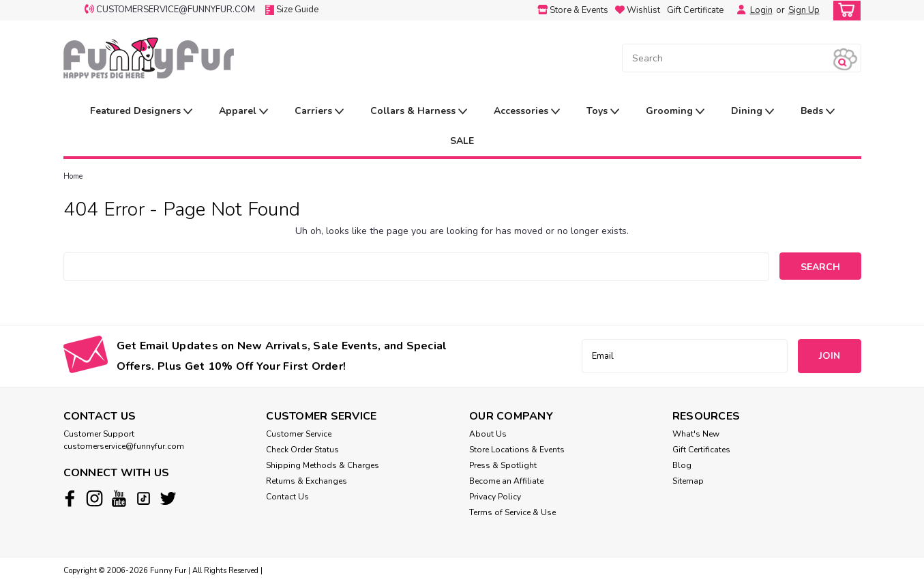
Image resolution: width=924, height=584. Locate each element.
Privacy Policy (495, 497)
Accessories (527, 112)
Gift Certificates (701, 450)
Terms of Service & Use (512, 512)
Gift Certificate (695, 10)
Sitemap (688, 481)
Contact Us (287, 497)
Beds (818, 112)
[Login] (738, 10)
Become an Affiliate (506, 481)
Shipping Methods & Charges (323, 465)
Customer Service (299, 434)
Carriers (319, 112)
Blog (682, 465)
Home (73, 176)
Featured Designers (141, 112)
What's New (696, 434)
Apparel (243, 112)
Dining (752, 112)
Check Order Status (302, 450)
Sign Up (804, 10)
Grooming (675, 112)
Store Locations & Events (517, 450)
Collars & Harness (419, 112)
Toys (603, 112)
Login (761, 10)
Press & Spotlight (503, 465)
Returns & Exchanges (307, 481)
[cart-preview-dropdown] (844, 11)
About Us (488, 434)
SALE (462, 141)
